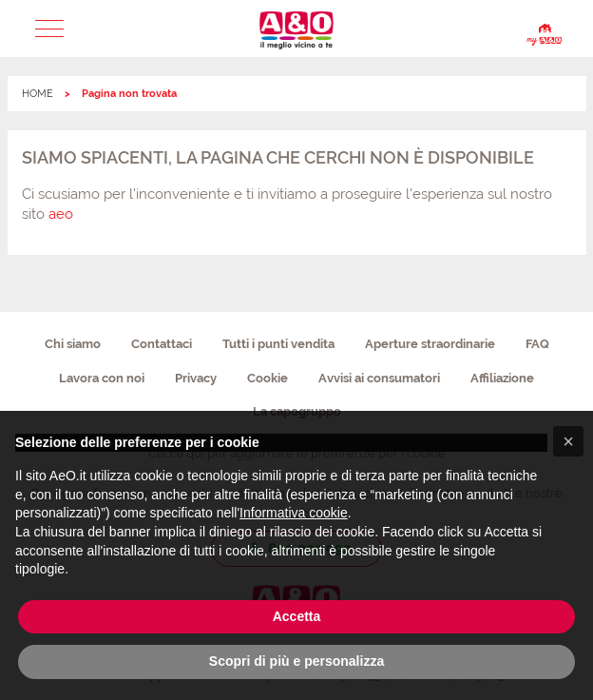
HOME (38, 94)
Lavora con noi (102, 378)
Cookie (268, 378)
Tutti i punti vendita (278, 344)
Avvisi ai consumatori (379, 378)
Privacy (196, 378)
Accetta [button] (297, 616)
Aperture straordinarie (430, 344)
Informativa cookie (294, 513)
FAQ (537, 344)
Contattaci (162, 344)
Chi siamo (73, 344)
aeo (61, 214)
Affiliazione (502, 378)
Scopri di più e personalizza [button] (296, 661)
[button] (49, 29)
